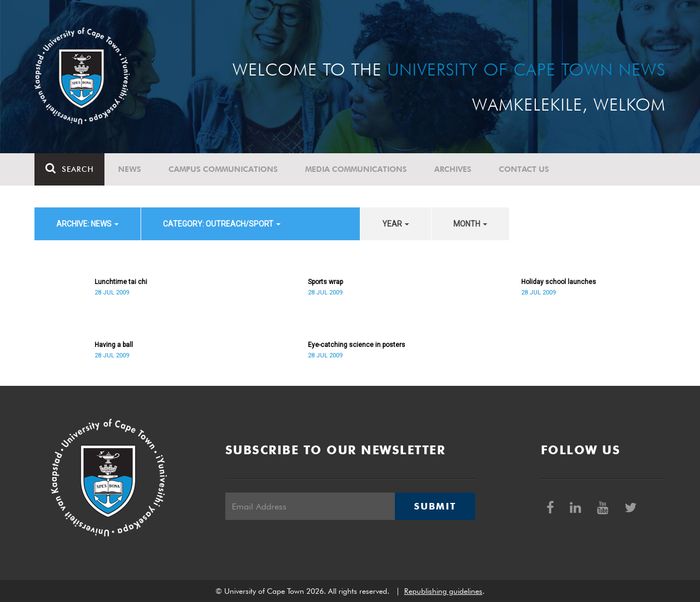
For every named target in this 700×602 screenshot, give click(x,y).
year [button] (396, 224)
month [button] (470, 224)
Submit (435, 506)
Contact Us (524, 169)
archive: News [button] (87, 224)
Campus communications (223, 169)
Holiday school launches (559, 282)
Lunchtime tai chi (121, 282)
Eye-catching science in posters (357, 345)
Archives (453, 169)
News (130, 169)
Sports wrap (325, 282)
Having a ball (114, 345)
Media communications (356, 169)
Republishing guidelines (443, 591)
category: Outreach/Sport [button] (222, 224)
